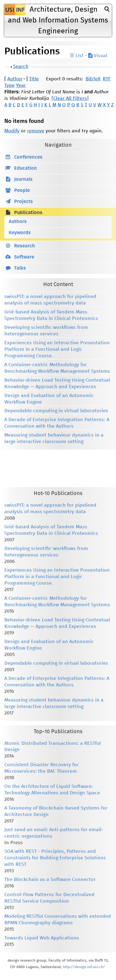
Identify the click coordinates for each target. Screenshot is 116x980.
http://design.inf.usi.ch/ (84, 967)
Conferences (28, 157)
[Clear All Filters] (70, 99)
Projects (23, 202)
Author (15, 79)
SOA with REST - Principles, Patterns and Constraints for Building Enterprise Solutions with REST (55, 858)
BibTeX (93, 79)
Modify (12, 131)
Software (24, 257)
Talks (20, 268)
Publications (28, 213)
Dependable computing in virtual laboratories (56, 411)
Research (25, 246)
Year (21, 86)
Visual (98, 56)
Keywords (20, 233)
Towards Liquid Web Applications (42, 938)
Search (21, 67)
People (22, 191)
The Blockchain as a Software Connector (50, 880)
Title (34, 79)
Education (26, 168)
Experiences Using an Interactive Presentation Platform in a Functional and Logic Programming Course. (57, 349)
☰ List (77, 56)
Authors (18, 222)
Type (10, 86)
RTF (107, 79)
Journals (23, 179)
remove (36, 131)
